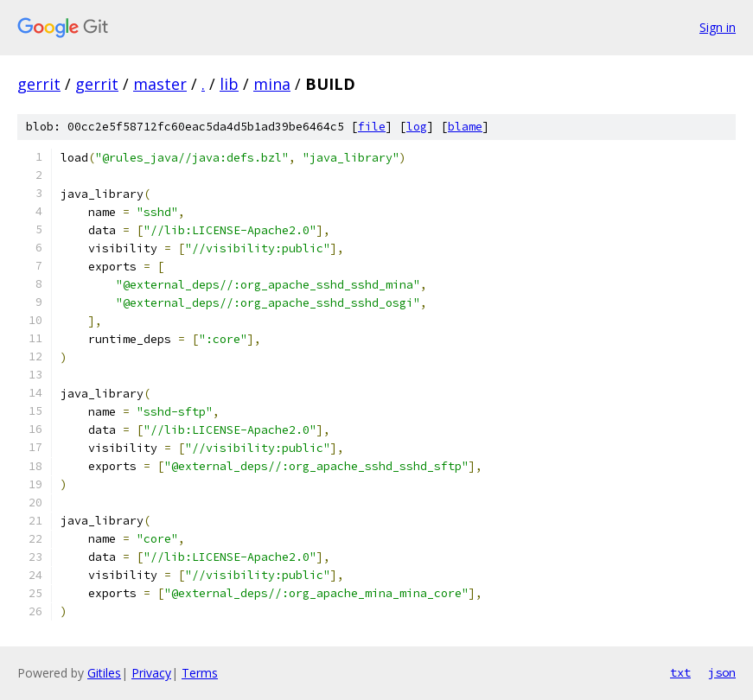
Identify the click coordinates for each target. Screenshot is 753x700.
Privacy (151, 673)
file (372, 127)
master (160, 84)
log (417, 127)
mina (272, 84)
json (722, 672)
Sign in (718, 27)
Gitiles (104, 673)
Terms (200, 673)
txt (680, 672)
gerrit (39, 84)
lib (229, 84)
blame (465, 127)
